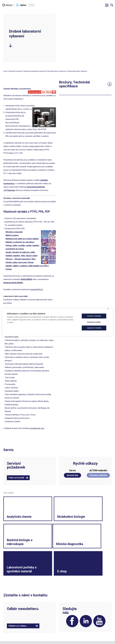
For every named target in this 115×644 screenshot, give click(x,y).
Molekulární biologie (52, 517)
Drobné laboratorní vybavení (56, 71)
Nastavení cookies (65, 638)
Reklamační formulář (93, 627)
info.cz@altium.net (38, 629)
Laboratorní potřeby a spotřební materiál (52, 543)
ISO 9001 (34, 636)
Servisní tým (72, 475)
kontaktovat (36, 428)
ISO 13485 (43, 636)
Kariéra (88, 629)
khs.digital (13, 638)
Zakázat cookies (95, 328)
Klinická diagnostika (15, 547)
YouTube (99, 602)
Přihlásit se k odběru (18, 606)
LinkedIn (84, 602)
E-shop (85, 549)
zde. (43, 428)
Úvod (5, 71)
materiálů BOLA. (37, 289)
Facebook (69, 602)
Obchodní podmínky (65, 625)
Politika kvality (63, 627)
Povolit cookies (95, 316)
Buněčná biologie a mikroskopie (89, 515)
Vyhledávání (112, 5)
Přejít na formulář (16, 478)
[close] (108, 308)
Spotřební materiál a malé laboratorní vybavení (95, 635)
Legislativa (89, 625)
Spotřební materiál (15, 71)
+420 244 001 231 (37, 625)
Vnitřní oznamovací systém (95, 638)
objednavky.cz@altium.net (40, 632)
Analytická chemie (14, 517)
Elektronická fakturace (66, 629)
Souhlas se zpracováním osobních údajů (70, 635)
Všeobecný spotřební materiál (34, 71)
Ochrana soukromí (65, 632)
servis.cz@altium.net (38, 634)
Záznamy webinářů (98, 475)
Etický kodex (90, 632)
